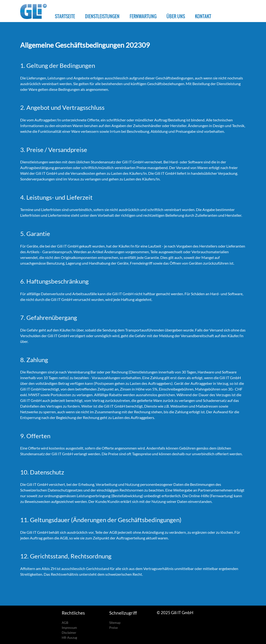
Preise (114, 628)
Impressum (69, 628)
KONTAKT (203, 16)
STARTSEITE (65, 16)
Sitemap (115, 623)
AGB (65, 623)
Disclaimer (69, 633)
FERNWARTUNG (143, 16)
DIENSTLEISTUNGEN (102, 16)
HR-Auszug (69, 638)
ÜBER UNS (176, 16)
